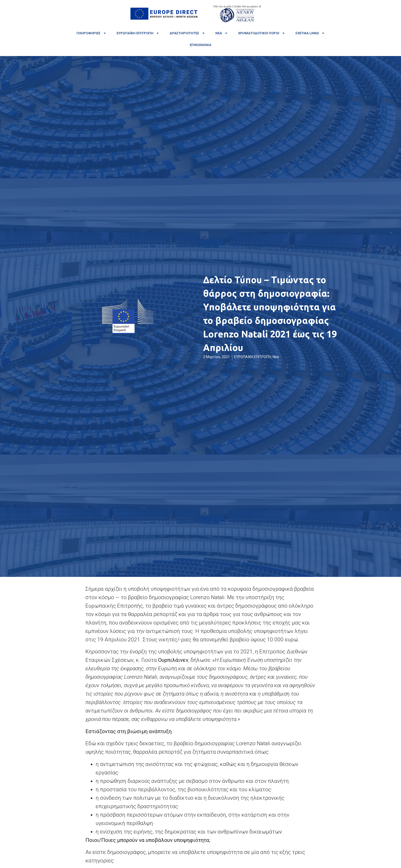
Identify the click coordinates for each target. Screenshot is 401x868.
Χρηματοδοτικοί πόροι (262, 33)
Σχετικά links (310, 33)
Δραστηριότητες (187, 33)
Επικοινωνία (201, 45)
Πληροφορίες (91, 33)
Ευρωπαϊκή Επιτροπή (138, 33)
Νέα (222, 33)
